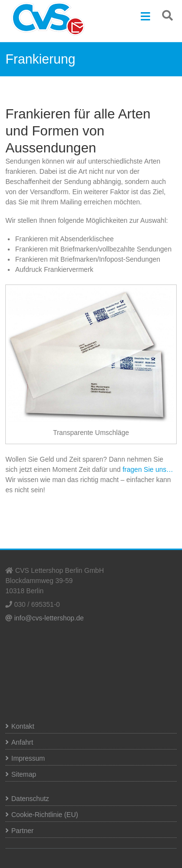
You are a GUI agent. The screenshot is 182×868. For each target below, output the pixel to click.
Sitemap (24, 774)
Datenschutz (30, 799)
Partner (22, 831)
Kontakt (23, 726)
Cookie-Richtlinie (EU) (45, 815)
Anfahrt (22, 742)
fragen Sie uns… (148, 469)
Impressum (28, 758)
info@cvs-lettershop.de (49, 618)
